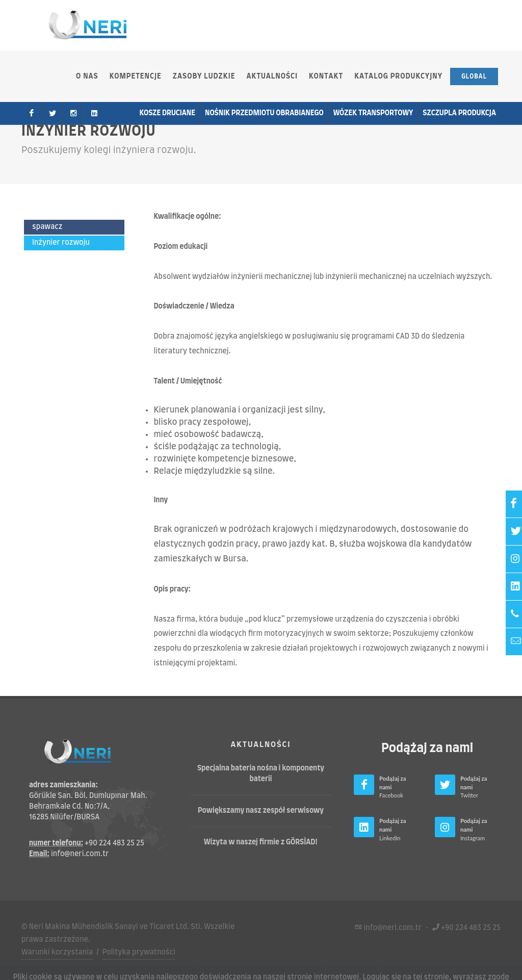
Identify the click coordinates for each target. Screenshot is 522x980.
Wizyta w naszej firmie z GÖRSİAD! (261, 842)
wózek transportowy (373, 113)
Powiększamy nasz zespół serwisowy (261, 811)
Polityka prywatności (139, 952)
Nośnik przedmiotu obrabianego (264, 113)
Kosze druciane (167, 113)
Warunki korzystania (57, 952)
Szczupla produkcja (459, 113)
